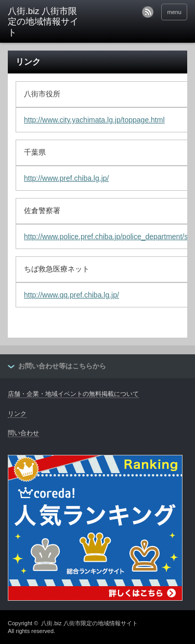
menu (174, 12)
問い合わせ (23, 433)
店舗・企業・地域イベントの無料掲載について (73, 394)
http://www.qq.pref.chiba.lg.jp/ (71, 295)
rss (148, 12)
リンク (17, 414)
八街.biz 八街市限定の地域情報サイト (89, 623)
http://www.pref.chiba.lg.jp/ (66, 178)
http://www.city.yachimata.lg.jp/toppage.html (94, 120)
